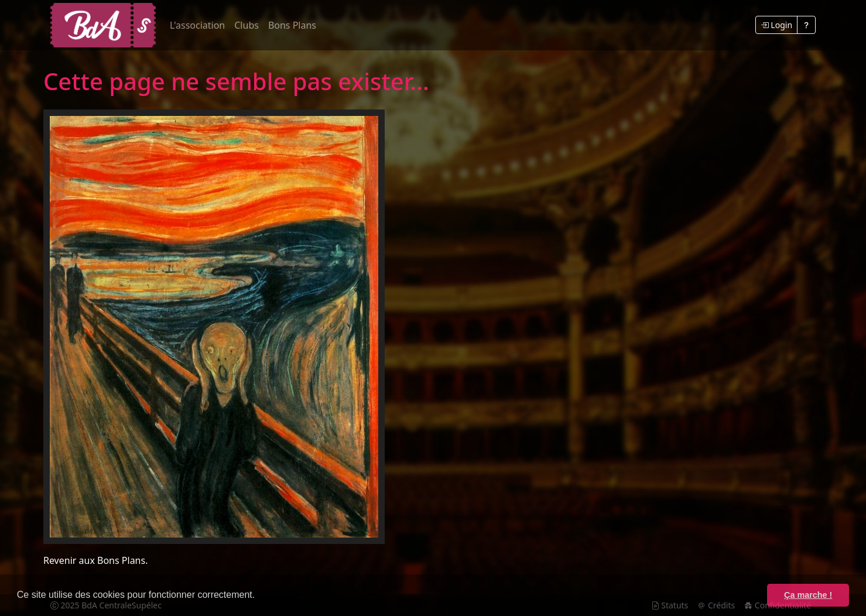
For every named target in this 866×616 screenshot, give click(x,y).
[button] (259, 596)
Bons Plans (292, 25)
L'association (197, 25)
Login (776, 25)
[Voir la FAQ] (806, 25)
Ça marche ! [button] (808, 595)
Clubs (247, 25)
